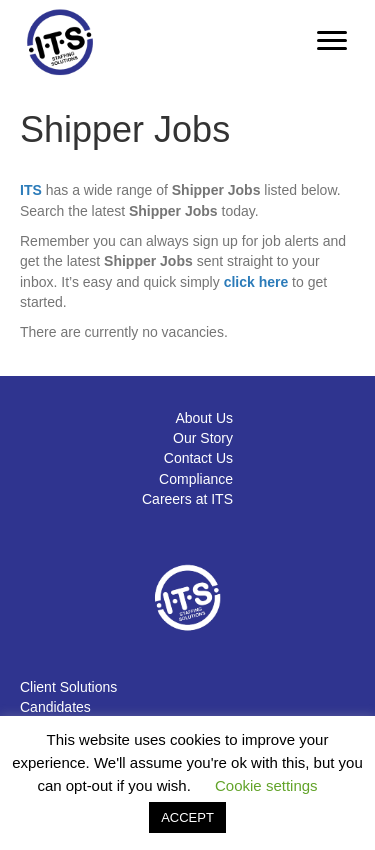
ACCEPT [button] (187, 817)
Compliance (196, 479)
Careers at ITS (187, 499)
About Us (204, 418)
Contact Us (198, 458)
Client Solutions (68, 687)
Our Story (203, 438)
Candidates (55, 707)
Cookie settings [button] (266, 785)
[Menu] (332, 41)
